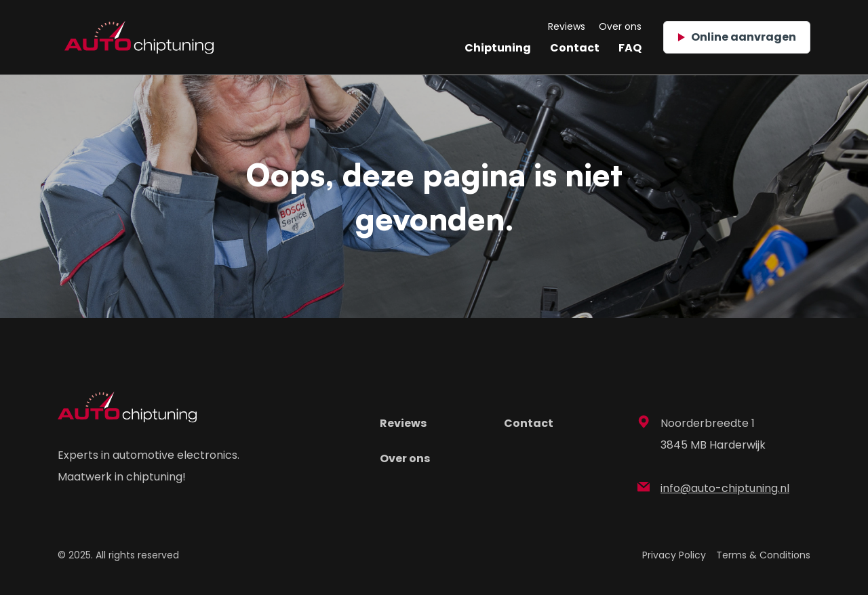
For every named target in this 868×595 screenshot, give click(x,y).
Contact (575, 48)
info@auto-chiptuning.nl (713, 488)
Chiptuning (498, 48)
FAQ (630, 48)
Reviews (567, 26)
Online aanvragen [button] (737, 37)
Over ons (620, 26)
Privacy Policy (674, 555)
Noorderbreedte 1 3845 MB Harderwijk (702, 434)
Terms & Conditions (763, 555)
